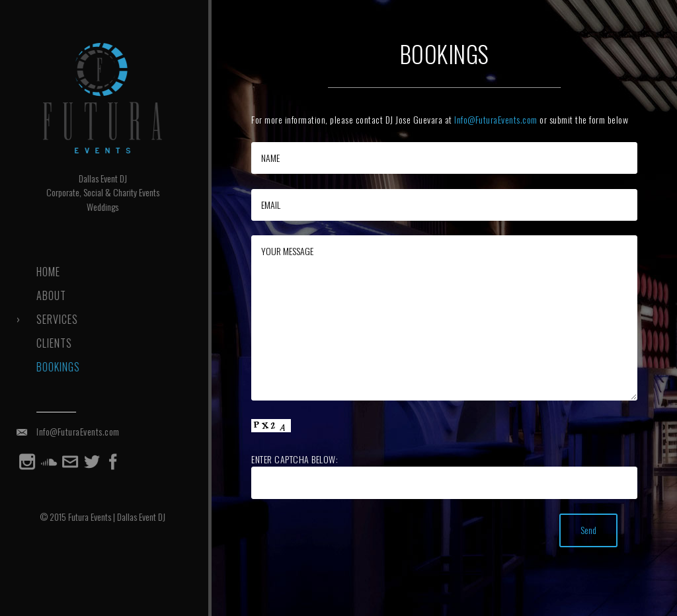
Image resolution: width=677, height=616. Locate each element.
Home (46, 272)
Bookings (56, 367)
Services (55, 319)
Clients (52, 343)
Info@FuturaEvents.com (76, 431)
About (49, 295)
